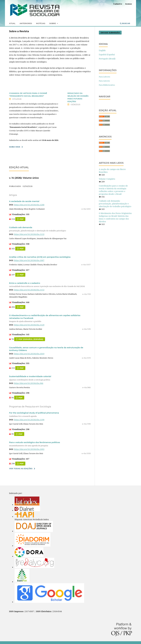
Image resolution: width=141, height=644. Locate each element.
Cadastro (118, 4)
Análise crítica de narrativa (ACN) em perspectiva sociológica (40, 257)
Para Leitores (105, 77)
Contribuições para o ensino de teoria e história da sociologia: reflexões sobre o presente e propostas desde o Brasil (113, 190)
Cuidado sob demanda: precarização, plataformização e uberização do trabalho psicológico (115, 204)
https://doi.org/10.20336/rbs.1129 (29, 325)
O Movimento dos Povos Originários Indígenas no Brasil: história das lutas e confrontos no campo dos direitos (115, 217)
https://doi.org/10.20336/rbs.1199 (29, 420)
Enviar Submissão (110, 33)
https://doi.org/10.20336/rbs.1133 (29, 234)
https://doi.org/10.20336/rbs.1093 (29, 449)
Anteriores (26, 23)
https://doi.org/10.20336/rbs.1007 (29, 260)
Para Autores (104, 81)
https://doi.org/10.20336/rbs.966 (29, 383)
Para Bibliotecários (107, 85)
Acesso (129, 4)
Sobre (53, 23)
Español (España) (107, 54)
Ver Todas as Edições (21, 469)
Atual (12, 23)
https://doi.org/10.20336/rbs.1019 (29, 354)
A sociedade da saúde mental (24, 201)
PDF (21, 275)
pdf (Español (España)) (31, 339)
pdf (21, 219)
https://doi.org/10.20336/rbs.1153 (29, 290)
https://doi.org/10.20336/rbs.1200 (29, 205)
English (102, 50)
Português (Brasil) (107, 59)
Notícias (41, 23)
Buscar (125, 23)
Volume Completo (107, 179)
